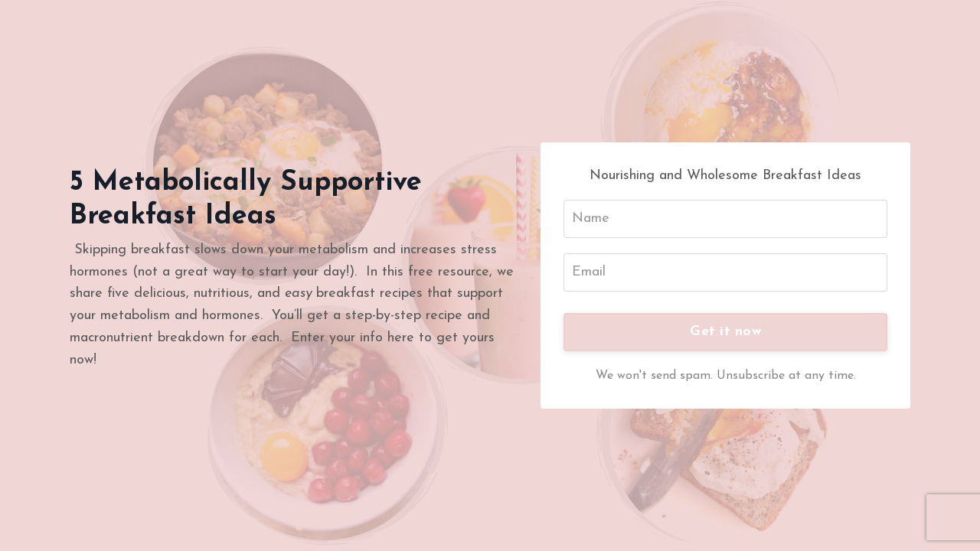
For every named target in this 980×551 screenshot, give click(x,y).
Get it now (725, 332)
